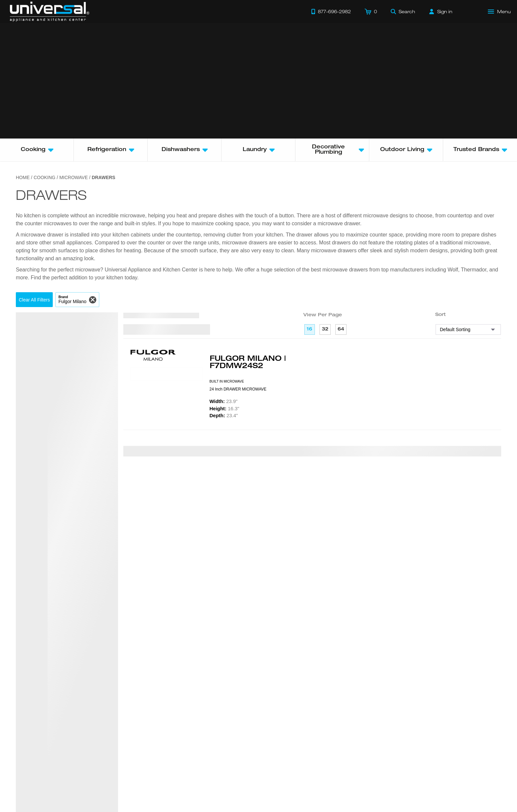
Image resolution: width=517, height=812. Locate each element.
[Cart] (371, 12)
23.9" (223, 401)
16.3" (224, 408)
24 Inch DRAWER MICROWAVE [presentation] (238, 389)
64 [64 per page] (341, 329)
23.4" (224, 415)
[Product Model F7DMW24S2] (166, 374)
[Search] (403, 12)
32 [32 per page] (325, 329)
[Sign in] (441, 12)
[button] (34, 300)
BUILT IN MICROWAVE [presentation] (227, 381)
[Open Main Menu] (500, 12)
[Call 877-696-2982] (331, 12)
